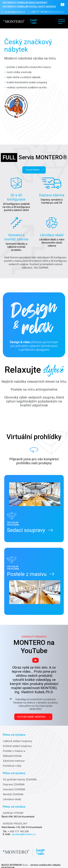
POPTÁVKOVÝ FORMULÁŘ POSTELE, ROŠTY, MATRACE (29, 7)
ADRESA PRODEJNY (15, 824)
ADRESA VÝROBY (13, 813)
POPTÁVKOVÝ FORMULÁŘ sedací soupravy (25, 3)
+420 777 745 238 (39, 12)
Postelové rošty (12, 766)
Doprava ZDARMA (14, 784)
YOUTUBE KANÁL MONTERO (34, 717)
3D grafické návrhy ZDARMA (20, 780)
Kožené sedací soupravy (17, 746)
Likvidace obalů (12, 799)
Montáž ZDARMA (13, 794)
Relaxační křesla (12, 756)
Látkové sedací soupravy (17, 741)
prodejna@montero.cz (15, 12)
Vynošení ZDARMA (14, 789)
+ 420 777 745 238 (18, 831)
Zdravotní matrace (14, 761)
